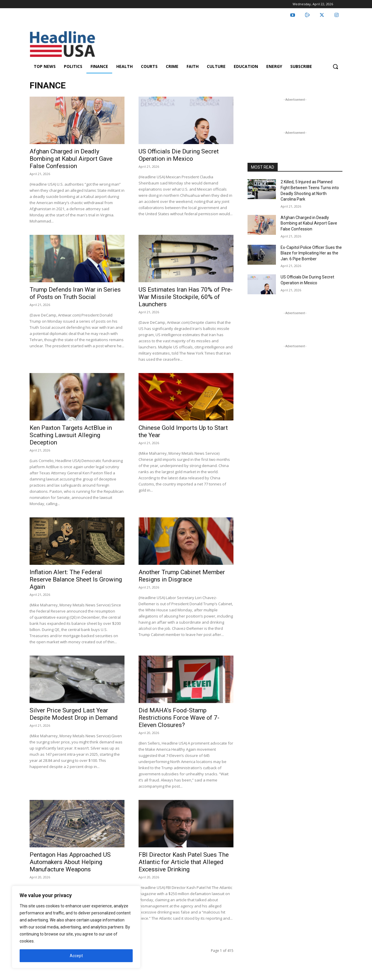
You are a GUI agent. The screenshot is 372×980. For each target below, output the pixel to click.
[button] (335, 66)
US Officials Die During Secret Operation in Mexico (179, 155)
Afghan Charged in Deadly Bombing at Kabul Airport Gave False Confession (71, 159)
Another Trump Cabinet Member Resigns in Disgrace (182, 576)
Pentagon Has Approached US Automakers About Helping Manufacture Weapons (70, 862)
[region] (76, 927)
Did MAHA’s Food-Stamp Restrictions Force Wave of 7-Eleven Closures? (179, 718)
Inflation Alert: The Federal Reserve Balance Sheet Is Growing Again (76, 579)
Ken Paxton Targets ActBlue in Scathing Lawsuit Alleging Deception (71, 435)
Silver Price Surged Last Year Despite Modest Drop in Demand (74, 714)
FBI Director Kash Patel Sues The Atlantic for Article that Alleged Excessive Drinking (184, 862)
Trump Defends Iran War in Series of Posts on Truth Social (75, 293)
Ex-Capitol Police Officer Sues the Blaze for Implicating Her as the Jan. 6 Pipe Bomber (311, 253)
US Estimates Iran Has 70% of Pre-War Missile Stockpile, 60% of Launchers (186, 297)
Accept (76, 956)
